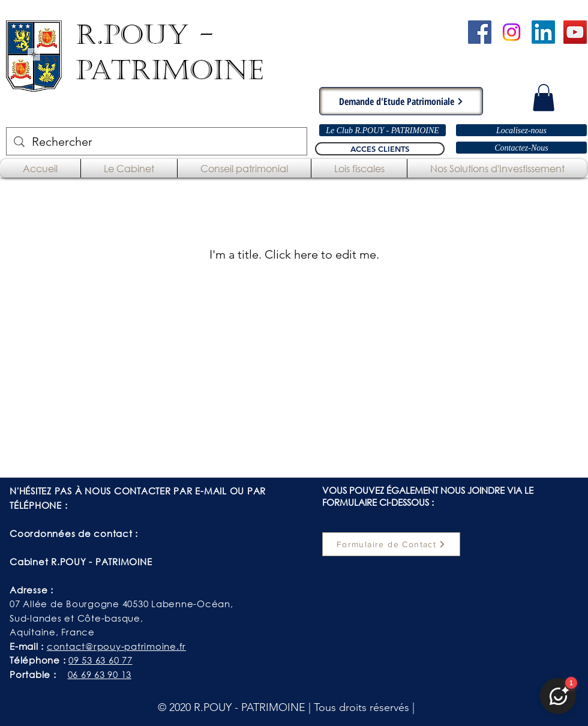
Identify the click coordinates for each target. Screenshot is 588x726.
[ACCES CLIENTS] (380, 149)
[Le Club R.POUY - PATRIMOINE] (382, 130)
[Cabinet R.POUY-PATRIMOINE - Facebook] (480, 32)
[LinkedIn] (543, 32)
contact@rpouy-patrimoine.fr (116, 646)
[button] (544, 97)
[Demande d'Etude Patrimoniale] (401, 101)
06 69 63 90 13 (100, 674)
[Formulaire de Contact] (391, 544)
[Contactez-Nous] (521, 148)
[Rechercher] (157, 141)
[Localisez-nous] (521, 130)
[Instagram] (511, 32)
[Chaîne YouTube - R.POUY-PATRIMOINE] (575, 32)
